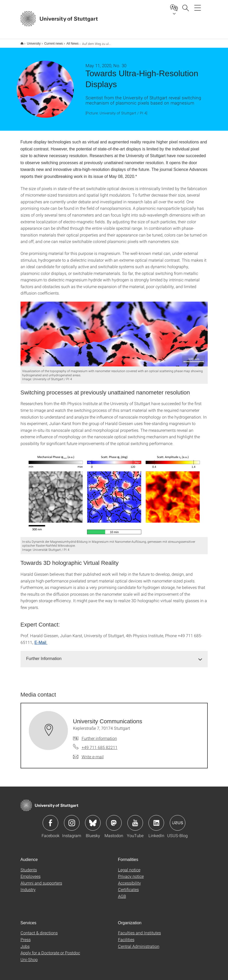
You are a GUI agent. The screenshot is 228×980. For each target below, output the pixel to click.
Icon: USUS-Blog (178, 819)
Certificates (128, 886)
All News (70, 42)
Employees (31, 873)
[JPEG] (114, 331)
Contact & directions (39, 929)
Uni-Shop (29, 956)
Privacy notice (131, 873)
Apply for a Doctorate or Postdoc (50, 949)
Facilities (126, 936)
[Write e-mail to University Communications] (88, 753)
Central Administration (139, 943)
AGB (122, 893)
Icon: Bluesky (93, 819)
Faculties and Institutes (139, 929)
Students (29, 866)
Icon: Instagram (72, 819)
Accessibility (129, 880)
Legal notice (129, 866)
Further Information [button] (44, 655)
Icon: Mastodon (114, 819)
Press (26, 936)
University (31, 42)
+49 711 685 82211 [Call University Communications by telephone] (100, 744)
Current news (51, 42)
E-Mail (41, 639)
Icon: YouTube (135, 819)
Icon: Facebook (50, 819)
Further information (99, 735)
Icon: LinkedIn (156, 819)
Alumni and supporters (41, 880)
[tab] (114, 655)
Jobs (25, 943)
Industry (28, 886)
